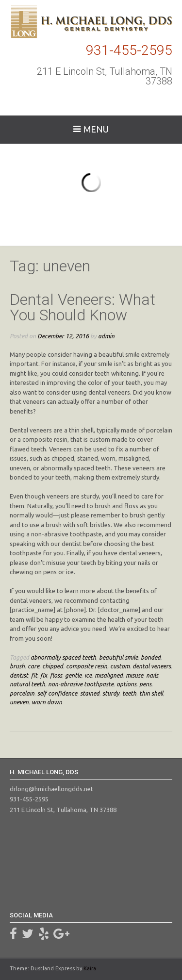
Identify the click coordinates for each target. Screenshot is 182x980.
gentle (73, 675)
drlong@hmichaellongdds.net (51, 789)
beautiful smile (118, 657)
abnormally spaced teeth (63, 657)
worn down (47, 702)
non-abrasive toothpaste (81, 684)
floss (56, 675)
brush (17, 666)
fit (34, 675)
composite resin (87, 666)
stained (90, 693)
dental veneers (152, 666)
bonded (151, 657)
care (33, 666)
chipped (53, 666)
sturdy (111, 693)
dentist (19, 675)
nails (152, 675)
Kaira (90, 968)
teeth (129, 693)
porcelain (22, 693)
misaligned (109, 675)
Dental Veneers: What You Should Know (83, 307)
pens (145, 684)
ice (88, 675)
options (126, 684)
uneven (19, 702)
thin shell (151, 693)
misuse (134, 675)
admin (106, 336)
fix (44, 675)
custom (120, 666)
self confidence (57, 693)
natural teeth (27, 684)
